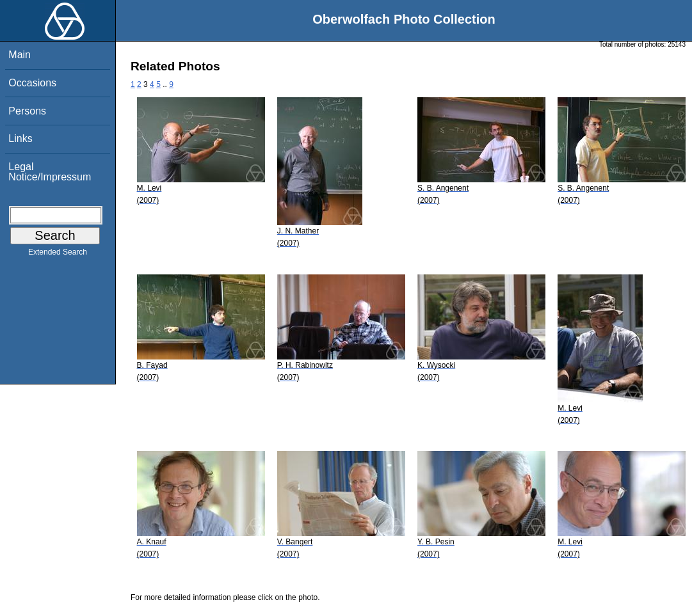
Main (20, 55)
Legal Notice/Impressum (50, 172)
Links (20, 138)
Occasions (32, 83)
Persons (27, 111)
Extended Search (58, 255)
